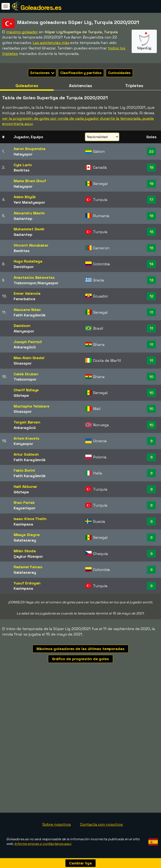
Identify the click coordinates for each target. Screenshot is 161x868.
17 (151, 200)
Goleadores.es (41, 8)
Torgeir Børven (27, 422)
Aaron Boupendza (30, 149)
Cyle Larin (23, 165)
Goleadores (27, 86)
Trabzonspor (25, 283)
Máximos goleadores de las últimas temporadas (80, 649)
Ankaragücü (25, 347)
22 (151, 151)
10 (151, 377)
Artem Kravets (27, 438)
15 (151, 216)
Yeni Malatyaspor (29, 202)
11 (151, 312)
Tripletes (134, 86)
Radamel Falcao (28, 567)
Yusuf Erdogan (27, 583)
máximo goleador (22, 32)
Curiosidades (119, 73)
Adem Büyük (25, 197)
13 (151, 280)
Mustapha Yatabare (32, 406)
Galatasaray (25, 540)
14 (151, 264)
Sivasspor (23, 363)
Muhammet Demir (29, 229)
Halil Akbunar (25, 486)
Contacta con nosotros (101, 824)
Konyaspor (23, 444)
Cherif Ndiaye (26, 390)
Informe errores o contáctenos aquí (43, 844)
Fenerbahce (25, 299)
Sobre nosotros (57, 824)
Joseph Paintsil (28, 342)
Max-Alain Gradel (29, 358)
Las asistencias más (51, 43)
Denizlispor (24, 267)
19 (151, 167)
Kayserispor (25, 508)
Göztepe (21, 395)
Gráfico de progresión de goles (80, 659)
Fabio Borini (24, 470)
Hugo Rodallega (28, 261)
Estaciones (42, 73)
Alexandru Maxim (29, 213)
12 (151, 296)
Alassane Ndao (27, 310)
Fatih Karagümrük (30, 315)
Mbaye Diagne (27, 535)
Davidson (22, 326)
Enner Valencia (27, 293)
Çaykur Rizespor (28, 556)
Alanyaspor (48, 283)
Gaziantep (23, 218)
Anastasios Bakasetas (34, 277)
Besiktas (22, 170)
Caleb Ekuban (26, 374)
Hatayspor (23, 154)
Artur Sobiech (26, 454)
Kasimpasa (23, 524)
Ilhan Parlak (24, 502)
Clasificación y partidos (81, 73)
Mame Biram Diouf (30, 181)
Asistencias (80, 86)
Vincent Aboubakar (31, 245)
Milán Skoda (25, 551)
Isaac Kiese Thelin (30, 519)
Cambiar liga (80, 863)
